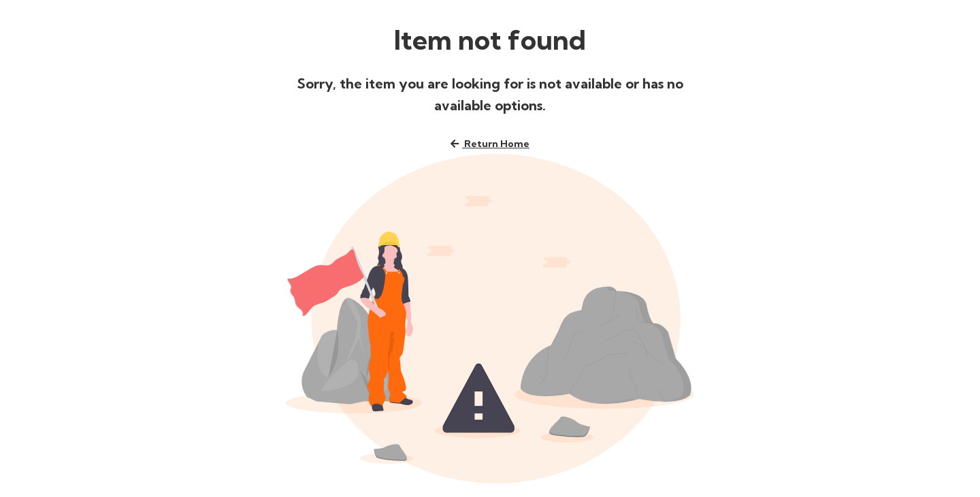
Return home (490, 144)
